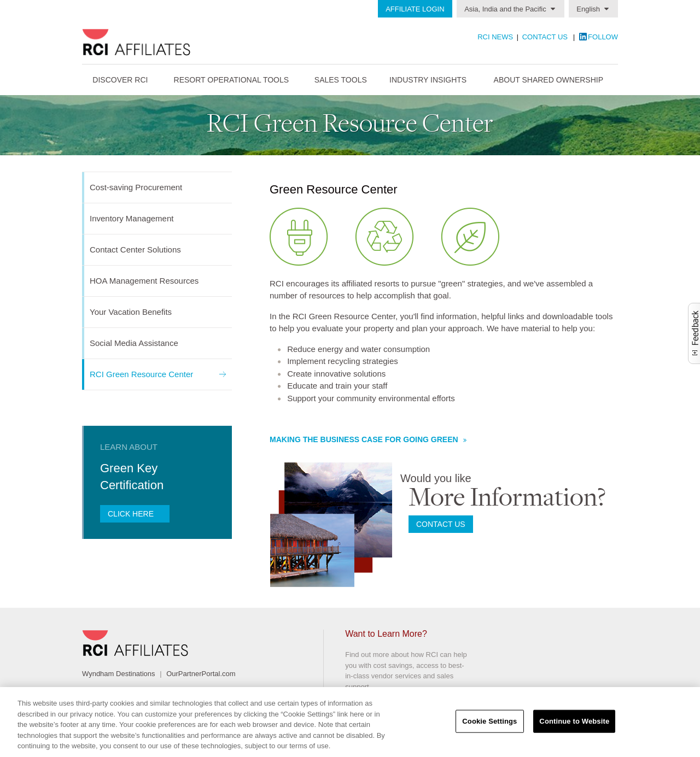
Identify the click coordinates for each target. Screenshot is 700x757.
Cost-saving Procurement (136, 187)
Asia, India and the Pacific (505, 9)
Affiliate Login (415, 9)
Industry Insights (428, 80)
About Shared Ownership (549, 80)
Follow (603, 37)
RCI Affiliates (162, 42)
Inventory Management (132, 218)
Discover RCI (120, 80)
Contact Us (545, 37)
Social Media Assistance (134, 343)
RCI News (495, 37)
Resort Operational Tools (232, 80)
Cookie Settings (489, 721)
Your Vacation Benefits (131, 312)
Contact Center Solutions (135, 250)
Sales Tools (341, 80)
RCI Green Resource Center (141, 374)
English (588, 9)
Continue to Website (574, 721)
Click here (132, 514)
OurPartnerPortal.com (201, 674)
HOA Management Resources (144, 281)
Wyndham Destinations (119, 674)
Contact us (441, 524)
